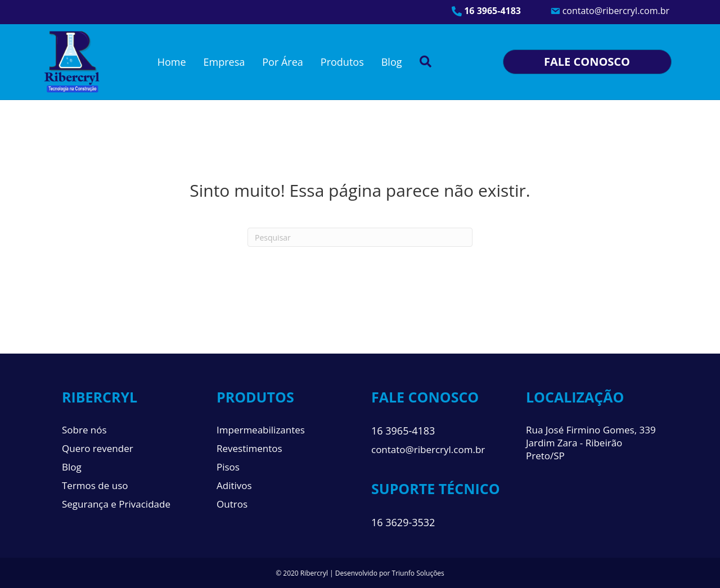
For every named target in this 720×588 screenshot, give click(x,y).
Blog (392, 62)
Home (172, 62)
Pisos (228, 467)
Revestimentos (249, 448)
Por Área (283, 62)
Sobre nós (84, 430)
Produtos (342, 62)
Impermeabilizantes (261, 430)
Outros (232, 504)
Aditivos (234, 485)
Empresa (224, 62)
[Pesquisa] (360, 237)
